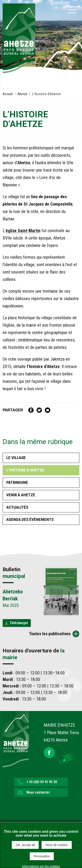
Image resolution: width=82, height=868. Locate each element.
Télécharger (19, 623)
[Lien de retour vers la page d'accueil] (16, 739)
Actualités (17, 507)
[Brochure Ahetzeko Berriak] (61, 590)
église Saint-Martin (23, 231)
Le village (16, 458)
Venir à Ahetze (21, 495)
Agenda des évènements (30, 519)
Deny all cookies (57, 845)
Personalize (42, 856)
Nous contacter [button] (38, 792)
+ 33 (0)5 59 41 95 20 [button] (42, 782)
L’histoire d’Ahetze (25, 470)
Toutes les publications (50, 634)
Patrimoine (17, 482)
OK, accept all (25, 845)
